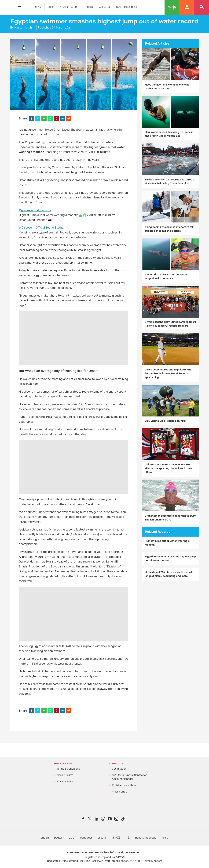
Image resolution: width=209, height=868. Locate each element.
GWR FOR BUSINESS (127, 7)
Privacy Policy (65, 782)
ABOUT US (104, 7)
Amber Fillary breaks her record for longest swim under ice (166, 276)
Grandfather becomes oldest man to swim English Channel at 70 (170, 518)
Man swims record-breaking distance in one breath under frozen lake (169, 134)
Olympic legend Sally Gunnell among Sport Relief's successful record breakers (170, 324)
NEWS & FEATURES (70, 7)
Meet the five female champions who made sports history (167, 87)
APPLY (38, 7)
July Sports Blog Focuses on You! (165, 421)
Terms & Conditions (68, 769)
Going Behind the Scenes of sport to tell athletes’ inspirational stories (169, 229)
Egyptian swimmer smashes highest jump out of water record (170, 559)
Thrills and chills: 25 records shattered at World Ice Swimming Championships (170, 182)
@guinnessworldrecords (35, 210)
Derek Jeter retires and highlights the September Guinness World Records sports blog (168, 373)
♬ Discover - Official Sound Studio (41, 228)
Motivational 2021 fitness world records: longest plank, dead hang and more (169, 574)
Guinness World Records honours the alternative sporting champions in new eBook (168, 468)
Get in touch (119, 769)
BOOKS (89, 7)
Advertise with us (126, 785)
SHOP (51, 7)
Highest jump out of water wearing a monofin (167, 543)
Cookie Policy (65, 775)
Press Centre (120, 792)
